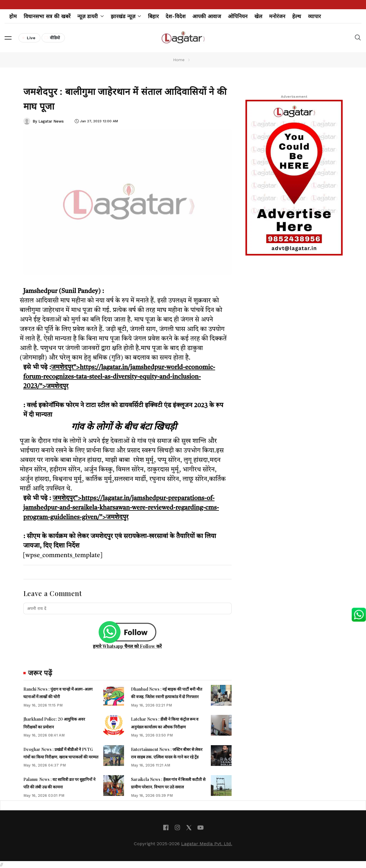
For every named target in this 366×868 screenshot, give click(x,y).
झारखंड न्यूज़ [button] (126, 16)
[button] (8, 38)
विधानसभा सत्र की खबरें (47, 16)
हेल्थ (297, 16)
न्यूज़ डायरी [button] (91, 16)
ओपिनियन (238, 16)
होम (13, 16)
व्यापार (314, 16)
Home (179, 60)
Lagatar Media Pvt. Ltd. (207, 844)
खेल (258, 16)
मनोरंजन (277, 16)
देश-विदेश (176, 16)
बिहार (153, 16)
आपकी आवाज (207, 16)
